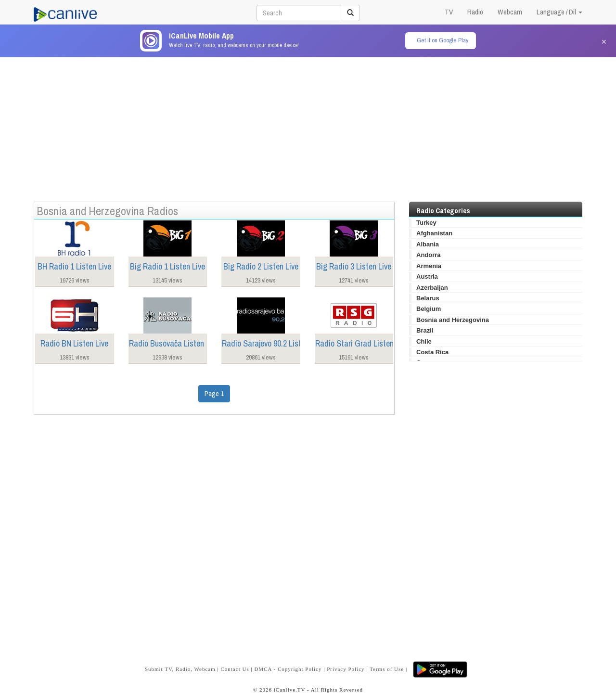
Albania (428, 244)
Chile (424, 341)
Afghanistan (434, 233)
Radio (475, 12)
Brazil (425, 330)
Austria (427, 276)
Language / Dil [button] (559, 12)
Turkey (426, 223)
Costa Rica (432, 352)
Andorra (429, 255)
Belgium (429, 309)
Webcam (510, 12)
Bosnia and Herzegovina (453, 320)
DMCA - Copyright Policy (288, 669)
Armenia (429, 266)
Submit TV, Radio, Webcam (180, 669)
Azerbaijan (432, 288)
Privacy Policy (346, 669)
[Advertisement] (308, 125)
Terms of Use (387, 669)
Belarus (428, 298)
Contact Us (235, 669)
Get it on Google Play (443, 40)
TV (449, 12)
